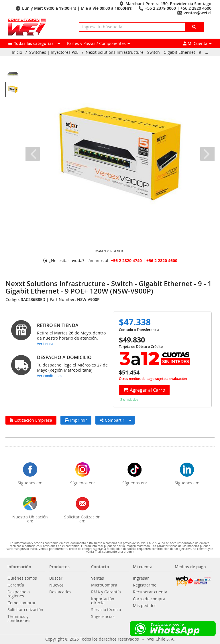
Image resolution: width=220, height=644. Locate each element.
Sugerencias (103, 617)
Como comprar (22, 603)
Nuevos (56, 585)
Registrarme (145, 585)
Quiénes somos (22, 578)
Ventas (98, 578)
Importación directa (103, 601)
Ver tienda (45, 344)
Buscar (56, 578)
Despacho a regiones (19, 594)
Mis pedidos (145, 606)
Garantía (16, 585)
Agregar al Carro (144, 390)
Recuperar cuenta (150, 592)
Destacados (60, 592)
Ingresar (141, 578)
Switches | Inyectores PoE (54, 52)
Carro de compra (149, 599)
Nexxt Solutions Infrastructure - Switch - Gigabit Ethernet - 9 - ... (147, 52)
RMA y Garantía (106, 592)
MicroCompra (104, 585)
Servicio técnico (106, 610)
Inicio (17, 52)
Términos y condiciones (19, 619)
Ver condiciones (50, 376)
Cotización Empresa (31, 420)
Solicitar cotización (25, 610)
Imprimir (76, 420)
